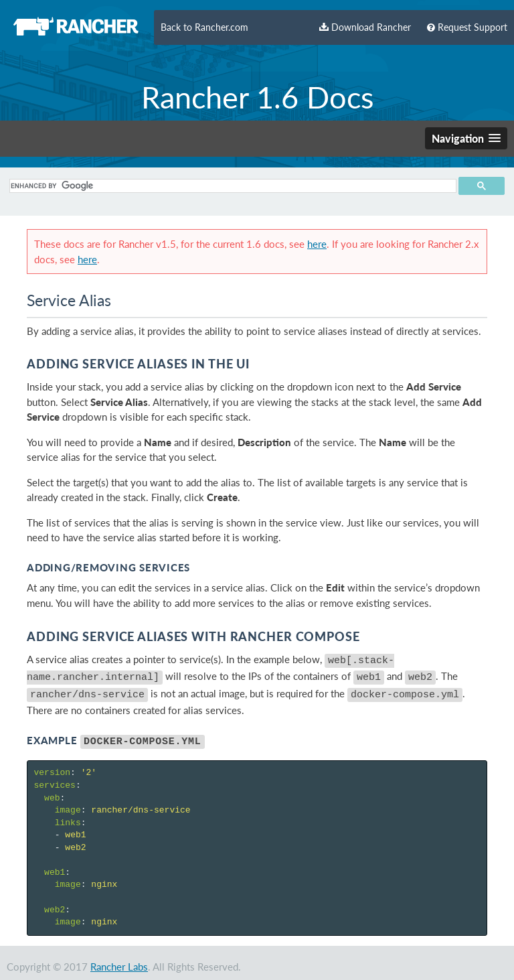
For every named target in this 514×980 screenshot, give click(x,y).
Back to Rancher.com (204, 27)
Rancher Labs (119, 959)
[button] (466, 138)
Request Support (467, 27)
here (317, 244)
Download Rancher (365, 27)
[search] (231, 186)
